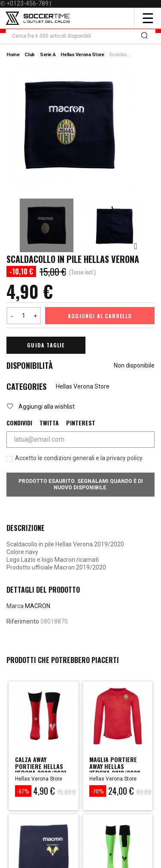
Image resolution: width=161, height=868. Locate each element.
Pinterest (81, 423)
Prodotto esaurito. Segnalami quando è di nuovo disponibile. (81, 484)
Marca (15, 606)
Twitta (49, 423)
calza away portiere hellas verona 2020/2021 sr (41, 769)
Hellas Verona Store (83, 386)
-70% (98, 791)
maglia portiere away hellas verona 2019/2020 (115, 766)
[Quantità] (24, 316)
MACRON (38, 606)
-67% (23, 791)
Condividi (19, 423)
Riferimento (23, 621)
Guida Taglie (46, 345)
